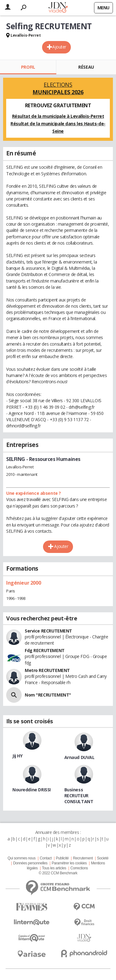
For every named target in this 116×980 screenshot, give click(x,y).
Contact (45, 858)
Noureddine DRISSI (32, 790)
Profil (28, 67)
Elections (58, 88)
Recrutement (83, 858)
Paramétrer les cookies (69, 863)
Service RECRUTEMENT (48, 631)
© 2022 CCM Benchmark (58, 873)
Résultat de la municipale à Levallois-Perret (58, 116)
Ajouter (59, 47)
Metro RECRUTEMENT (47, 670)
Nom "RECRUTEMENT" (48, 695)
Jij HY (17, 756)
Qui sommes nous (21, 858)
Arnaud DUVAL (79, 757)
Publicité (62, 858)
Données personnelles (30, 863)
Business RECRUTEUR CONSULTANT (79, 796)
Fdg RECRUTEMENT (45, 650)
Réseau (86, 67)
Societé (103, 858)
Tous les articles (54, 868)
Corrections (79, 868)
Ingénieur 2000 (24, 583)
